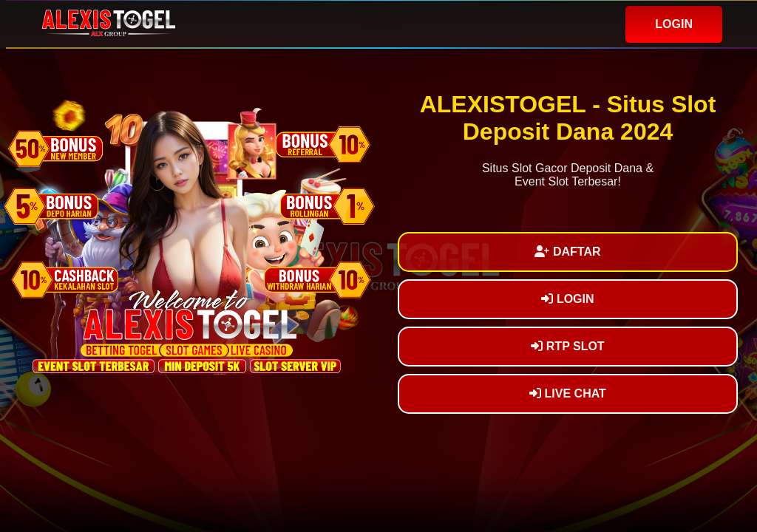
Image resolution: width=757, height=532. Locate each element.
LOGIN (674, 24)
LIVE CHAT (568, 393)
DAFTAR (567, 252)
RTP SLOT (567, 346)
